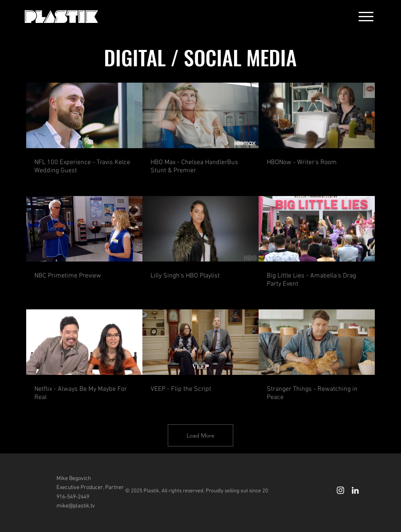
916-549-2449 (73, 497)
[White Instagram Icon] (340, 490)
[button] (366, 17)
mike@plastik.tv (76, 506)
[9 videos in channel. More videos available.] (200, 242)
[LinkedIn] (355, 490)
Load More (200, 435)
